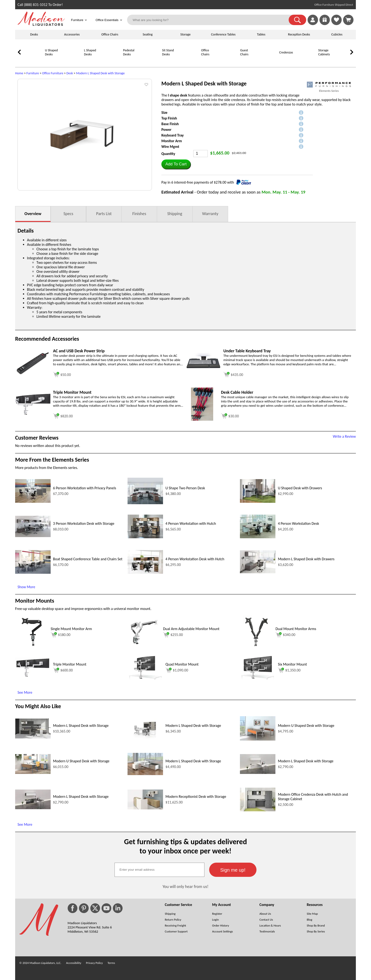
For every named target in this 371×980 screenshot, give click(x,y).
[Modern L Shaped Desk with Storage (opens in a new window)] (33, 737)
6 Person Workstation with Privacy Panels (85, 488)
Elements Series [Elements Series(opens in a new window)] (329, 91)
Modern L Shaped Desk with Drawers (306, 559)
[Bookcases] (345, 61)
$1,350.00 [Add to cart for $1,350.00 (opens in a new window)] (289, 670)
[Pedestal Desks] (111, 61)
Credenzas (286, 52)
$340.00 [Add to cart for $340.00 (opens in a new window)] (285, 635)
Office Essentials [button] (109, 20)
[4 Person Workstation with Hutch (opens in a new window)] (145, 537)
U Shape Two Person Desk (185, 488)
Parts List (104, 214)
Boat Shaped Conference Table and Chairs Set (88, 559)
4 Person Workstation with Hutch (191, 523)
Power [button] (166, 130)
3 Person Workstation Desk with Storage (84, 523)
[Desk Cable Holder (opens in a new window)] (202, 419)
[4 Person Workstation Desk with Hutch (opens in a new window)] (145, 572)
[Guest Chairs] (228, 61)
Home (19, 73)
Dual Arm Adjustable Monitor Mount (191, 629)
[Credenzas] (267, 61)
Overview (33, 214)
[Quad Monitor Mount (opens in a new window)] (145, 678)
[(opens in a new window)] (329, 85)
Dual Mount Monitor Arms (296, 629)
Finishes (139, 214)
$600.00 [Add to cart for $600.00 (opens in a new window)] (63, 670)
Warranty (210, 214)
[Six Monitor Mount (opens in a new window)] (258, 678)
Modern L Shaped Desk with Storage (100, 73)
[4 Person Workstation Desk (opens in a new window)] (258, 537)
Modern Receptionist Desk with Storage (196, 797)
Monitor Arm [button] (172, 141)
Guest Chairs (244, 52)
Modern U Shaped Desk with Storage (306, 726)
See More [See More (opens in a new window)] (25, 692)
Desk (70, 73)
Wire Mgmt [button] (170, 147)
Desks (34, 34)
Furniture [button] (79, 20)
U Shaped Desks (51, 52)
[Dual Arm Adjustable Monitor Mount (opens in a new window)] (144, 647)
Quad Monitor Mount (182, 664)
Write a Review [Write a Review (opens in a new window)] (344, 436)
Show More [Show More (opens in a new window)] (26, 587)
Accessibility (74, 963)
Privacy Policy (94, 963)
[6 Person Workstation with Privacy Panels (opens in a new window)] (33, 501)
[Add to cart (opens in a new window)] (62, 374)
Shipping (175, 214)
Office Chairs (110, 34)
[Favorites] (336, 24)
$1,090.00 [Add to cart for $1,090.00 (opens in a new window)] (177, 670)
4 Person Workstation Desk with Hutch (195, 559)
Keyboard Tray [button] (172, 135)
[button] (297, 20)
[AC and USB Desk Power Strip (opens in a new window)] (33, 373)
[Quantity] (201, 154)
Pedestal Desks (129, 52)
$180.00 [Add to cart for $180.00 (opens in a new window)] (61, 635)
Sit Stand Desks (168, 52)
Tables (261, 34)
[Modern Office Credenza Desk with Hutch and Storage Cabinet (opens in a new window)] (258, 810)
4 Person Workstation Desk (298, 523)
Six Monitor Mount (292, 664)
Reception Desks (299, 34)
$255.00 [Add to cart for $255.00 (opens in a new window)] (173, 635)
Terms (111, 963)
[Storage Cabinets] (306, 61)
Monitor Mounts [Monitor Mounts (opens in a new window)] (35, 601)
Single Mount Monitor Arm (71, 629)
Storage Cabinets (324, 52)
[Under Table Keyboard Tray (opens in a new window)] (203, 372)
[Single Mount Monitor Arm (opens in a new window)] (32, 647)
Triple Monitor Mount (70, 664)
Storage (185, 34)
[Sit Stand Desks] (150, 61)
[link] (348, 20)
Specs (68, 214)
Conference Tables (223, 34)
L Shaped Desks (90, 52)
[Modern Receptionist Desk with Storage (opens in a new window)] (145, 808)
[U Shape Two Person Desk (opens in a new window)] (145, 503)
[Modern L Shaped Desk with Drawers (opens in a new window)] (258, 572)
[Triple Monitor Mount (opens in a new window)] (33, 414)
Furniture (33, 73)
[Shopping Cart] (348, 20)
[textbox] (159, 870)
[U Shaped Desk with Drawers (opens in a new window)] (258, 501)
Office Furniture (53, 73)
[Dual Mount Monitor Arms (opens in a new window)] (256, 647)
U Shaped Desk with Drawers (300, 488)
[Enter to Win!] (325, 24)
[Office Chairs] (189, 61)
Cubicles (337, 34)
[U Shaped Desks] (33, 61)
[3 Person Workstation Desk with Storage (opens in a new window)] (33, 536)
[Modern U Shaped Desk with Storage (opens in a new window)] (258, 739)
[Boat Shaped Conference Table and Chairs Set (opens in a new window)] (33, 572)
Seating (148, 34)
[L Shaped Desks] (72, 61)
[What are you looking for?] (211, 20)
